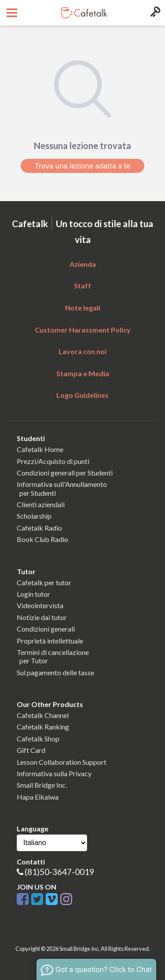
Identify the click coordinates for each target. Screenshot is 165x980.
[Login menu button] (154, 13)
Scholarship (34, 516)
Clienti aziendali (41, 504)
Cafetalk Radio (39, 528)
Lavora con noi (82, 351)
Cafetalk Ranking (43, 727)
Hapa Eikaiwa (38, 797)
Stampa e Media (83, 373)
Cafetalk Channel (43, 715)
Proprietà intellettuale (50, 641)
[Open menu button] (11, 13)
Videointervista (40, 605)
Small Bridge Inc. (42, 785)
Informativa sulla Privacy (54, 773)
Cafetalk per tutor (44, 582)
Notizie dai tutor (42, 617)
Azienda (83, 264)
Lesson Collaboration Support (62, 762)
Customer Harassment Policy (83, 330)
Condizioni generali (46, 629)
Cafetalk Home (40, 449)
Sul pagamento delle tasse (55, 672)
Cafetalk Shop (38, 739)
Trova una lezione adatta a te (83, 166)
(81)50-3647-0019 (59, 872)
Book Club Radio (42, 539)
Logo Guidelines (82, 395)
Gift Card (31, 750)
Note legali (83, 308)
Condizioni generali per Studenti (65, 473)
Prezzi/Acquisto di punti (53, 461)
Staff (82, 286)
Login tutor (33, 594)
